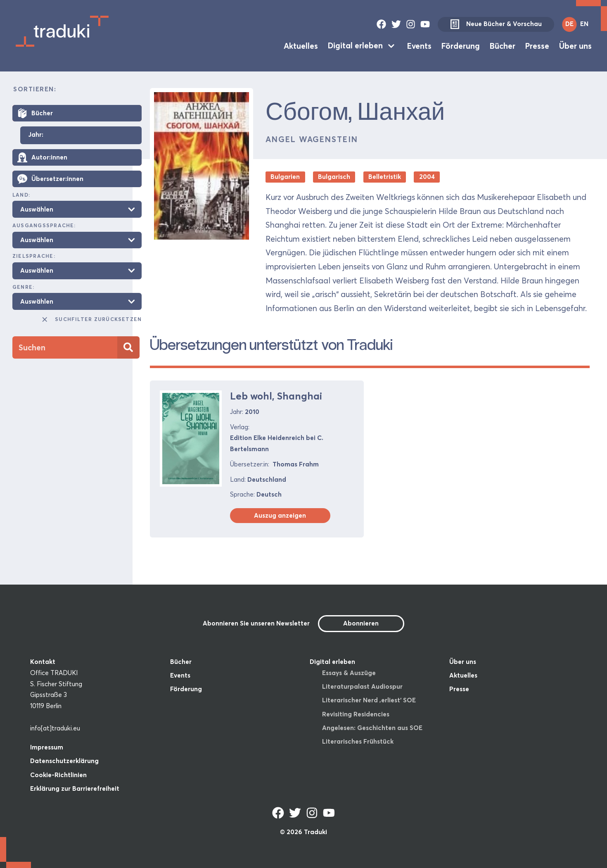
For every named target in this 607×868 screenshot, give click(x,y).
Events (419, 45)
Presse (537, 45)
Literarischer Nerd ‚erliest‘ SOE (369, 700)
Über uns (575, 45)
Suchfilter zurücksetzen (91, 319)
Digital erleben (355, 45)
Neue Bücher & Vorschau (496, 24)
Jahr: (36, 135)
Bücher (503, 45)
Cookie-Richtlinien (58, 775)
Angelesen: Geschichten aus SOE (372, 728)
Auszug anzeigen (280, 515)
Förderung (461, 45)
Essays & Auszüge (349, 673)
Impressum (47, 747)
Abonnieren (361, 623)
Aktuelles (301, 45)
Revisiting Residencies (356, 714)
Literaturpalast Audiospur (362, 686)
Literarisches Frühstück (358, 741)
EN (584, 24)
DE (569, 24)
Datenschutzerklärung (64, 761)
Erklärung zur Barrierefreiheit (75, 788)
